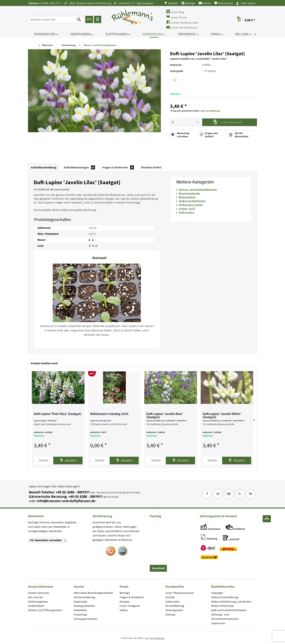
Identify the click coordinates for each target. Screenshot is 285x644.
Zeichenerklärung (85, 597)
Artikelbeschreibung (44, 167)
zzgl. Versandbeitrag (210, 111)
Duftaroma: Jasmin (191, 205)
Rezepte (171, 3)
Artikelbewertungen (79, 167)
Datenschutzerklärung (225, 597)
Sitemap (170, 614)
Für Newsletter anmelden (48, 540)
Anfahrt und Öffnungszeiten (45, 610)
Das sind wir (36, 597)
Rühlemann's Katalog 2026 (109, 414)
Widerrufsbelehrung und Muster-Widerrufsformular (232, 604)
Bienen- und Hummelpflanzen (198, 189)
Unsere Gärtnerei (39, 593)
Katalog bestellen (84, 606)
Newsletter (80, 610)
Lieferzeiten (173, 602)
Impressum (218, 623)
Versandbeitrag (175, 606)
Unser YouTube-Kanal (182, 27)
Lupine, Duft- (187, 209)
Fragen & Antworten (118, 167)
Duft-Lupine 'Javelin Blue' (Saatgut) (164, 416)
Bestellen (68, 460)
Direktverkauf (36, 606)
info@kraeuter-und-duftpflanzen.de (66, 501)
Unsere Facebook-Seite (182, 22)
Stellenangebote (38, 602)
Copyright (217, 593)
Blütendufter (187, 197)
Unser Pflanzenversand (179, 593)
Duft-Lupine (187, 212)
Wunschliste (224, 3)
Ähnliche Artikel (151, 167)
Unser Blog (175, 12)
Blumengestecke (189, 193)
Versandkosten (157, 638)
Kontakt (170, 597)
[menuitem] (171, 3)
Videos (205, 3)
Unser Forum (176, 17)
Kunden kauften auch (44, 363)
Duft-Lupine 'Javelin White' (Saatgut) (222, 416)
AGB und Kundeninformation (229, 610)
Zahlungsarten (174, 610)
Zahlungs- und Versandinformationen (225, 617)
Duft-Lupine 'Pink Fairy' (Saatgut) (58, 414)
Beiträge (188, 3)
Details (44, 460)
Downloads (81, 602)
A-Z (89, 19)
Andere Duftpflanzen (192, 201)
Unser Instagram (130, 606)
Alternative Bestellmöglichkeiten (93, 593)
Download (158, 568)
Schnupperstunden (86, 619)
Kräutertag (80, 614)
